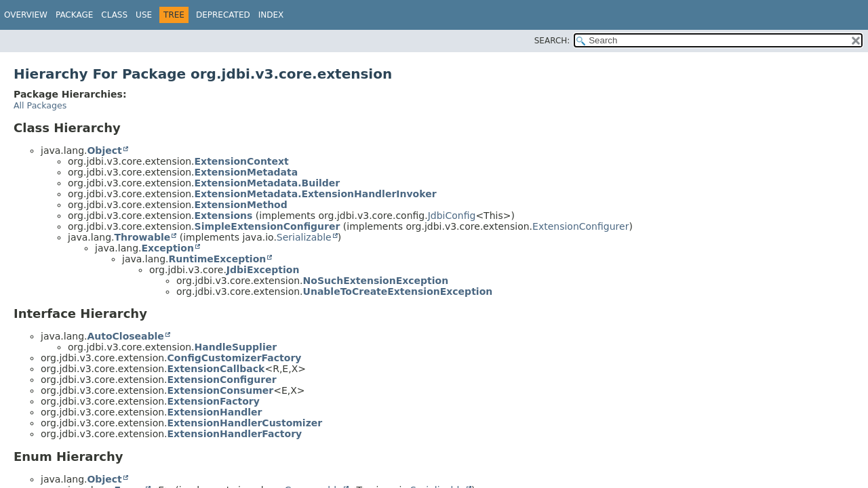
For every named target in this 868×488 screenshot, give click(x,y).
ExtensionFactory (214, 401)
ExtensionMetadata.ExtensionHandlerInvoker (316, 194)
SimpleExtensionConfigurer (268, 226)
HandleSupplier (236, 347)
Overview (26, 15)
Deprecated (223, 15)
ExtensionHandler (215, 412)
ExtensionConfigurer (580, 226)
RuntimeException (217, 259)
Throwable (142, 237)
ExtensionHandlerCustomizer (245, 423)
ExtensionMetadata (246, 172)
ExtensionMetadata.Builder (268, 183)
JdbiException (263, 270)
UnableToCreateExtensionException (398, 291)
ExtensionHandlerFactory (235, 434)
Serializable (304, 237)
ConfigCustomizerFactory (235, 358)
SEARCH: (552, 41)
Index (271, 15)
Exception (167, 248)
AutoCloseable (125, 336)
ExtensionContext (242, 161)
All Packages (40, 105)
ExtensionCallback (216, 369)
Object (104, 150)
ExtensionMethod (241, 205)
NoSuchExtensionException (376, 281)
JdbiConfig (452, 216)
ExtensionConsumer (221, 390)
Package (74, 15)
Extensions (224, 216)
